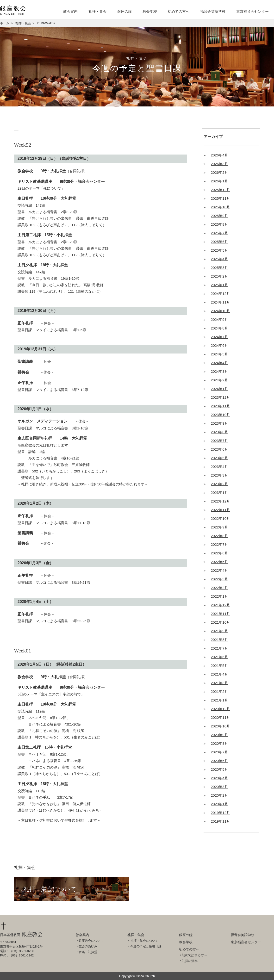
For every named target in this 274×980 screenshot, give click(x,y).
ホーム (5, 23)
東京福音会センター (252, 12)
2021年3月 (219, 683)
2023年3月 (219, 475)
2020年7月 (219, 752)
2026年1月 (219, 181)
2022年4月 (219, 570)
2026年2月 (219, 172)
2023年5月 (219, 458)
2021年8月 (219, 640)
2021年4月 (219, 674)
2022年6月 (219, 553)
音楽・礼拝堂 (88, 952)
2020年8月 (219, 743)
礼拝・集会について (50, 889)
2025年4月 (219, 259)
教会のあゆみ (88, 946)
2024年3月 (219, 371)
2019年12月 (220, 813)
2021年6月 (219, 657)
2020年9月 (219, 735)
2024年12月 (220, 294)
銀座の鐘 (125, 12)
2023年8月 (219, 432)
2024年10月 (220, 311)
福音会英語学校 (213, 12)
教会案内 (70, 12)
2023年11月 (220, 406)
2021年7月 (219, 648)
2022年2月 (219, 588)
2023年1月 (219, 493)
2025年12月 (220, 190)
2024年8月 (219, 328)
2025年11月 (220, 198)
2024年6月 (219, 345)
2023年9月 (219, 423)
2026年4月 (219, 155)
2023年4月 (219, 467)
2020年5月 (219, 769)
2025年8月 (219, 224)
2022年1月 (219, 596)
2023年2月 (219, 484)
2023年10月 (220, 415)
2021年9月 (219, 631)
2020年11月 (220, 717)
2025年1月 (219, 285)
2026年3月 (219, 164)
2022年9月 (219, 527)
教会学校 (150, 12)
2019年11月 (220, 821)
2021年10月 (220, 622)
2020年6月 (219, 761)
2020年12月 (220, 709)
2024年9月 (219, 319)
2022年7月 (219, 544)
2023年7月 (219, 441)
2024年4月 (219, 363)
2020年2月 (219, 795)
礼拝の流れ (190, 961)
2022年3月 (219, 579)
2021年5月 (219, 666)
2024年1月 (219, 389)
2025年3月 (219, 268)
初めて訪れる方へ (194, 955)
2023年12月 (220, 397)
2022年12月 (220, 501)
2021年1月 (219, 700)
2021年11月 (220, 614)
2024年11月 (220, 302)
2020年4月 (219, 778)
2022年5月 (219, 562)
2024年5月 (219, 354)
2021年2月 (219, 692)
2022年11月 (220, 510)
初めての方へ (179, 12)
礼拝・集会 (97, 12)
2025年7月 (219, 233)
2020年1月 (219, 804)
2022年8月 (219, 536)
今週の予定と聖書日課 (146, 946)
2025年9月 (219, 216)
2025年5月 (219, 250)
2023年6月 (219, 449)
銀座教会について (91, 941)
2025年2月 (219, 276)
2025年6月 (219, 242)
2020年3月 (219, 787)
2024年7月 (219, 337)
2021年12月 (220, 605)
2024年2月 (219, 380)
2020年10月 (220, 726)
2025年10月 (220, 207)
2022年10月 (220, 518)
